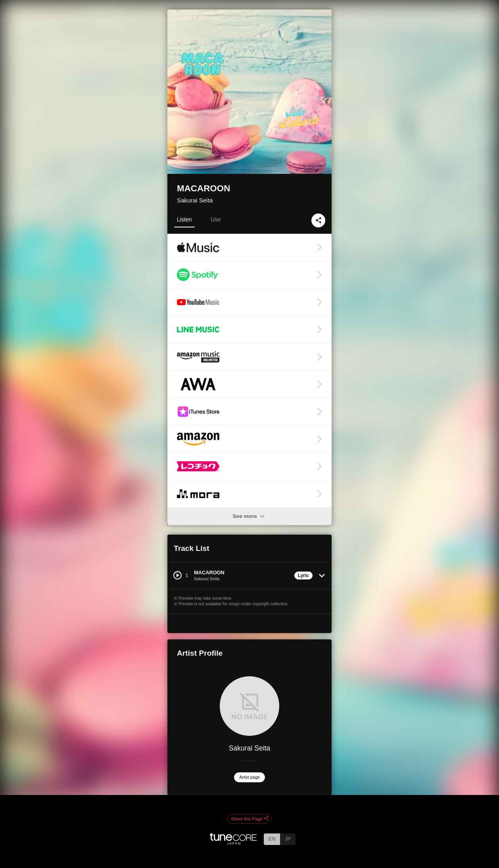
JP (288, 839)
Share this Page (249, 819)
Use (216, 219)
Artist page (249, 777)
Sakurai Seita (195, 200)
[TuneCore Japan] (234, 842)
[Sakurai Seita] (249, 706)
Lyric (303, 575)
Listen (184, 219)
